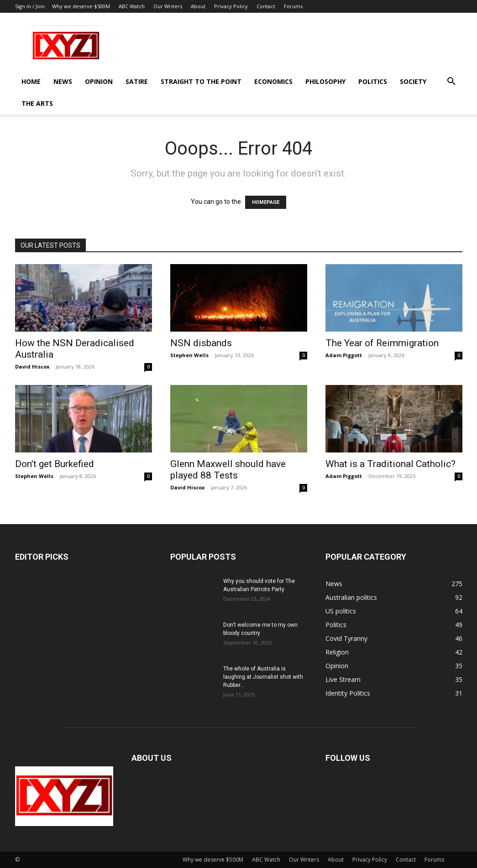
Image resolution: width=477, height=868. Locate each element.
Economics (273, 81)
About (198, 6)
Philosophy (325, 81)
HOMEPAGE (266, 202)
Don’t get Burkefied (55, 464)
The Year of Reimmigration (382, 343)
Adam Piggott (344, 355)
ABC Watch (132, 6)
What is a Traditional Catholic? (391, 464)
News (63, 81)
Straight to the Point (201, 81)
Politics (373, 81)
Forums (293, 6)
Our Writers (168, 6)
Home (31, 81)
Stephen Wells (189, 355)
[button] (451, 82)
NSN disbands (201, 343)
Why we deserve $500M (81, 6)
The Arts (37, 103)
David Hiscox (32, 366)
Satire (137, 81)
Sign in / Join (30, 6)
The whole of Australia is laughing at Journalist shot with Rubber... (263, 677)
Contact (266, 6)
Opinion (99, 81)
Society (413, 81)
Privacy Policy (231, 6)
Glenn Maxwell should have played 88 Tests (228, 470)
